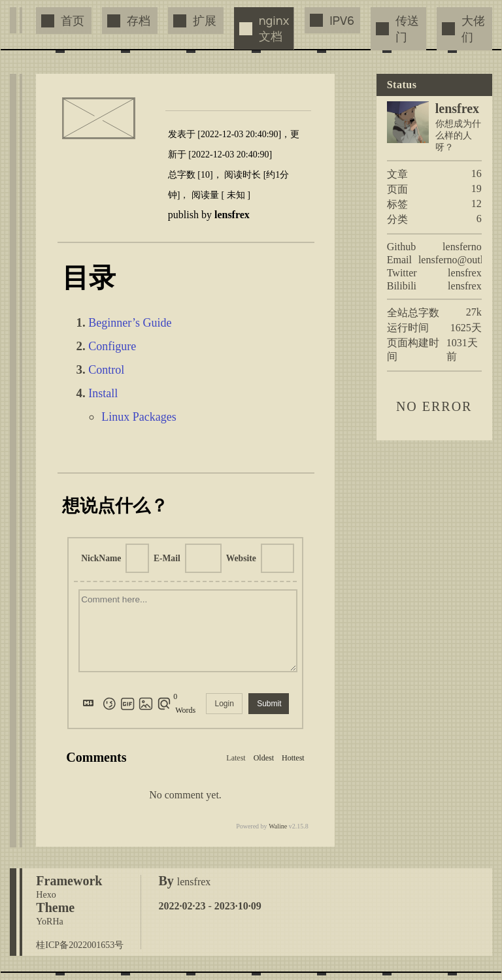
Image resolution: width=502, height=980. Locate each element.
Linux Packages (139, 417)
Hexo (46, 895)
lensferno (462, 247)
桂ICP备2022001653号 (80, 945)
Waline (278, 826)
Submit (269, 704)
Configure (112, 346)
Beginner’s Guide (130, 323)
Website (241, 558)
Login (224, 704)
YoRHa (49, 922)
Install (103, 393)
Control (106, 370)
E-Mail (167, 558)
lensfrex (465, 273)
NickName (101, 558)
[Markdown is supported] (91, 704)
